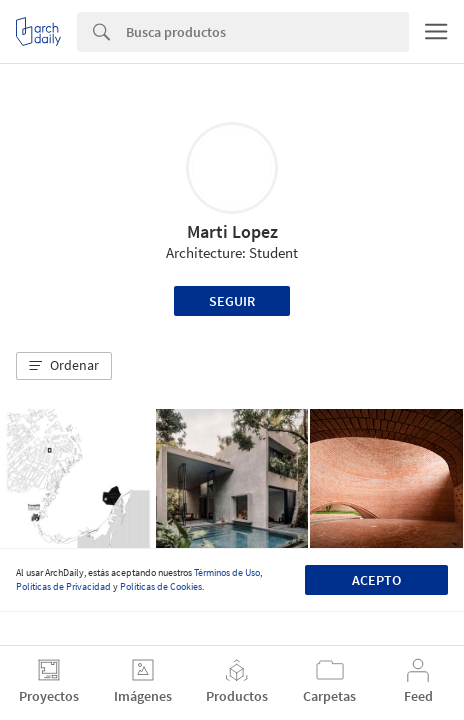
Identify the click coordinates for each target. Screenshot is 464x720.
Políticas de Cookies (161, 586)
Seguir (232, 301)
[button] (64, 366)
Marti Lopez (232, 231)
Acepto (376, 580)
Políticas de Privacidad (63, 586)
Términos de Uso (227, 572)
